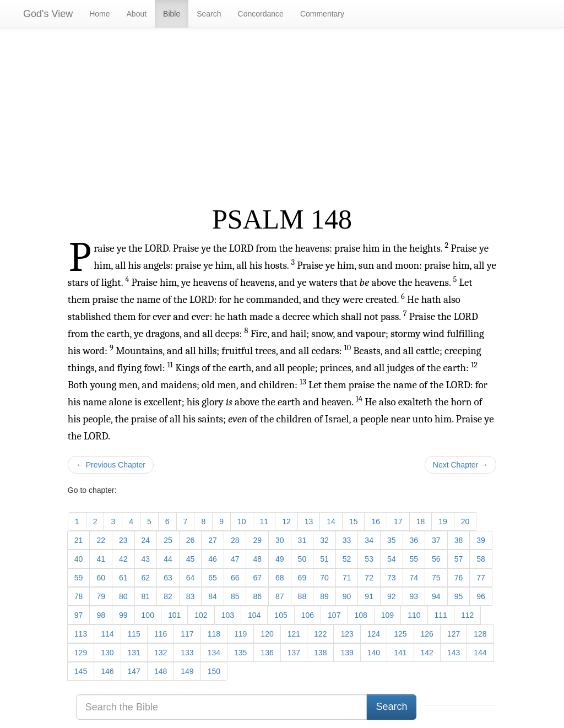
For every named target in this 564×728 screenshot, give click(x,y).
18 (421, 521)
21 (79, 540)
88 (302, 596)
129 (81, 653)
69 (302, 578)
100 (148, 615)
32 (324, 540)
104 (254, 615)
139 (347, 653)
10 (242, 521)
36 (414, 540)
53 (369, 559)
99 (123, 615)
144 (480, 653)
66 (235, 578)
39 (481, 540)
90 (347, 596)
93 (414, 596)
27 (213, 540)
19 (443, 521)
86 (257, 596)
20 (465, 521)
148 (161, 671)
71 (347, 578)
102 (201, 615)
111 (441, 615)
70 (324, 578)
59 (79, 578)
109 (387, 615)
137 (294, 653)
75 (436, 578)
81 (146, 596)
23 (123, 540)
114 (107, 634)
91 (369, 596)
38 (459, 540)
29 (257, 540)
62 (146, 578)
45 (191, 559)
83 (191, 596)
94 (436, 596)
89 (324, 596)
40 (79, 559)
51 (324, 559)
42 (123, 559)
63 (168, 578)
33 (347, 540)
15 (354, 521)
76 (459, 578)
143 (454, 653)
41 (101, 559)
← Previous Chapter (111, 465)
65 (213, 578)
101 (174, 615)
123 (347, 634)
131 (134, 653)
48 (257, 559)
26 (191, 540)
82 (168, 596)
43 (146, 559)
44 (168, 559)
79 (101, 596)
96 (481, 596)
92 (392, 596)
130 (107, 653)
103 (228, 615)
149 (187, 671)
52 (347, 559)
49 (280, 559)
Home (99, 14)
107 (334, 615)
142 (427, 653)
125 (400, 634)
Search (209, 14)
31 (302, 540)
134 (214, 653)
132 (161, 653)
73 (392, 578)
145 (81, 671)
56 (436, 559)
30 (280, 540)
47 (235, 559)
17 (398, 521)
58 (481, 559)
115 (134, 634)
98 (101, 615)
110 (414, 615)
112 (467, 615)
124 (374, 634)
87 (280, 596)
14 (331, 521)
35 (392, 540)
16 (376, 521)
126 (427, 634)
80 (123, 596)
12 (286, 521)
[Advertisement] (282, 116)
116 (161, 634)
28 (235, 540)
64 (191, 578)
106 (308, 615)
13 (309, 521)
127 (454, 634)
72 (369, 578)
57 (459, 559)
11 (264, 521)
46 (213, 559)
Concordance (261, 14)
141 (400, 653)
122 (320, 634)
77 (481, 578)
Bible (172, 14)
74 (414, 578)
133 (187, 653)
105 (281, 615)
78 (79, 596)
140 (374, 653)
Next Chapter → (460, 465)
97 (79, 615)
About (137, 14)
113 (81, 634)
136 (267, 653)
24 (146, 540)
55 (414, 559)
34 (369, 540)
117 (187, 634)
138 (320, 653)
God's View (48, 14)
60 (101, 578)
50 (302, 559)
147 (134, 671)
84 (213, 596)
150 (214, 671)
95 (459, 596)
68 (280, 578)
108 (360, 615)
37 (436, 540)
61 (123, 578)
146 (107, 671)
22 (101, 540)
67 (257, 578)
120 (267, 634)
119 (240, 634)
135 (240, 653)
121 (294, 634)
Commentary (322, 14)
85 (235, 596)
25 (168, 540)
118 (214, 634)
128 (480, 634)
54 (392, 559)
